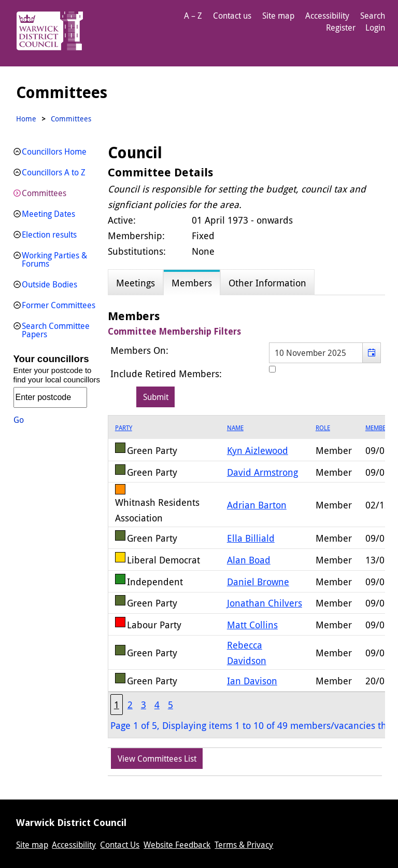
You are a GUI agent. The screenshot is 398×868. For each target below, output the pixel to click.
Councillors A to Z (54, 172)
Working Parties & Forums (54, 259)
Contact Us (120, 845)
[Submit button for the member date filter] (156, 397)
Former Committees (59, 305)
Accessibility (327, 16)
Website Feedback (177, 845)
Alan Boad (249, 560)
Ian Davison (252, 681)
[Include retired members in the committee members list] (272, 369)
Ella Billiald (251, 538)
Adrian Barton (257, 505)
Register (341, 27)
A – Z (193, 16)
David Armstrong (262, 472)
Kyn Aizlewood (258, 450)
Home (26, 119)
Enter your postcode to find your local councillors (57, 375)
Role (323, 428)
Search (373, 16)
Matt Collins (252, 625)
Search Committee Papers (56, 330)
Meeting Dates (48, 214)
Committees (44, 193)
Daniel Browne (258, 582)
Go (19, 420)
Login (375, 27)
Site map (278, 16)
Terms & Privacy (244, 845)
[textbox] (325, 353)
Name (235, 428)
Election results (49, 235)
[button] (371, 353)
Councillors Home (54, 151)
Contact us (232, 16)
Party (124, 428)
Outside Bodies (49, 284)
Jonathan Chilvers (265, 603)
